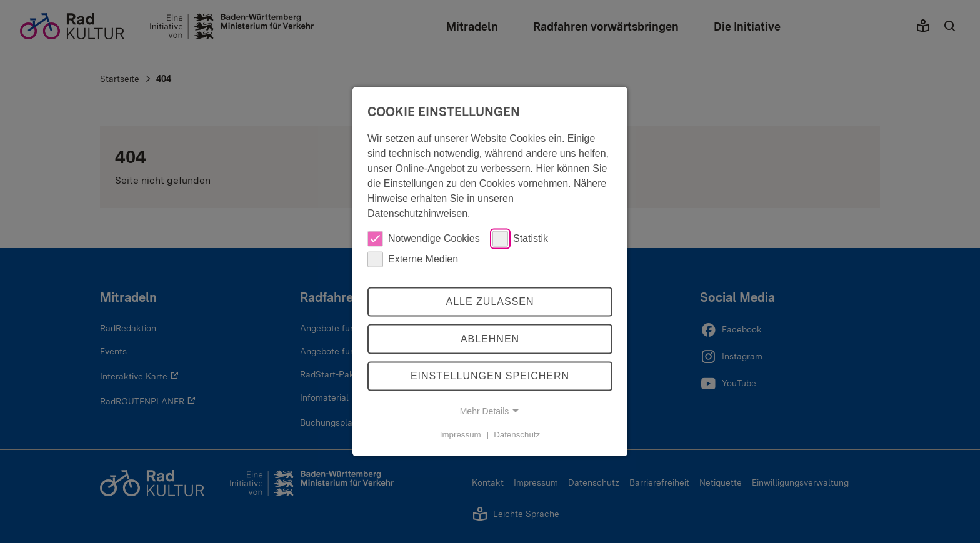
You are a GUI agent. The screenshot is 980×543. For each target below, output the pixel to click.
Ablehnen (490, 339)
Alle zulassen (490, 301)
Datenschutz (517, 435)
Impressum (461, 435)
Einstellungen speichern (490, 376)
